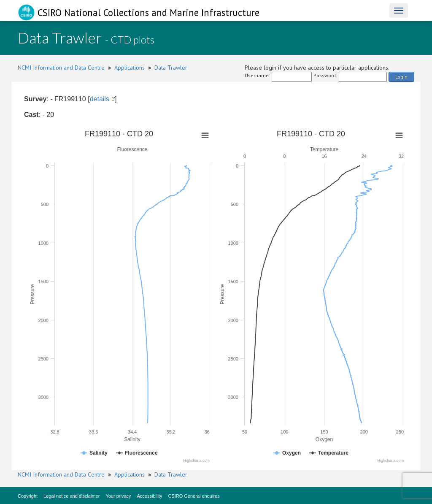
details (100, 99)
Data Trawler (171, 68)
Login (401, 77)
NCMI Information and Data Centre (61, 68)
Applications (130, 68)
